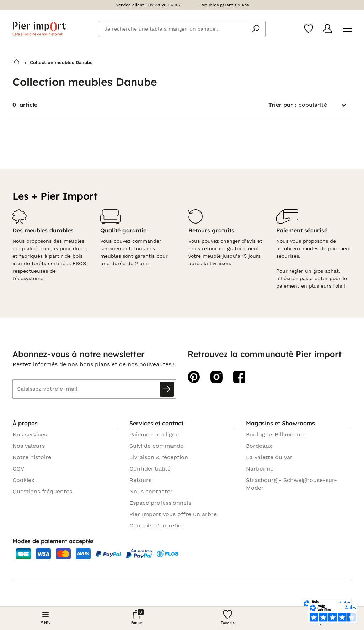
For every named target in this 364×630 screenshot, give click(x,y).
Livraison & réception (159, 457)
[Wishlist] (309, 29)
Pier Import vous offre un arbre (173, 514)
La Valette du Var (269, 457)
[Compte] (327, 29)
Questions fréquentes (42, 491)
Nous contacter (151, 491)
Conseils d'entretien (157, 526)
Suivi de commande (156, 446)
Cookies (23, 480)
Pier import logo (39, 29)
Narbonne (260, 469)
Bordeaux (259, 446)
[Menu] (347, 29)
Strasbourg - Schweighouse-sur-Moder (291, 484)
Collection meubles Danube (61, 62)
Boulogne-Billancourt (276, 434)
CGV (18, 469)
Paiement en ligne (154, 434)
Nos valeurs (29, 446)
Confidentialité (150, 469)
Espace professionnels (160, 503)
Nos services (30, 434)
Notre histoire (32, 457)
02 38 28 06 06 (164, 5)
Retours (140, 480)
